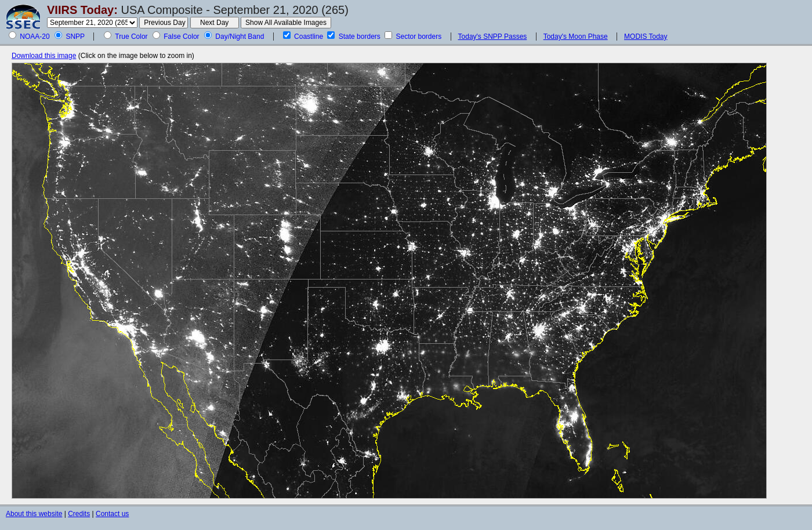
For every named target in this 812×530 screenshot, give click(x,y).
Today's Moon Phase (576, 37)
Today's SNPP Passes (493, 37)
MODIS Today (646, 37)
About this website (34, 514)
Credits (79, 514)
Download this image (44, 56)
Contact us (112, 514)
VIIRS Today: (82, 10)
